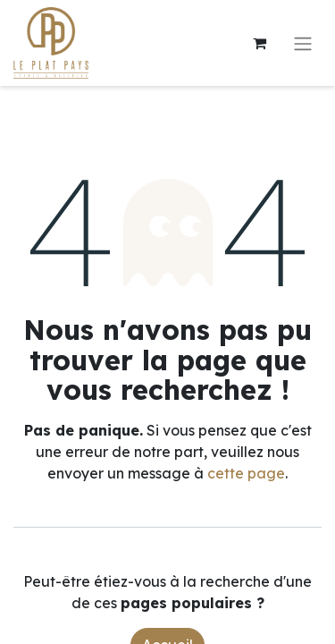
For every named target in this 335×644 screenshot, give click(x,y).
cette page (246, 473)
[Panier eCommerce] (259, 43)
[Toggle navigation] (303, 43)
